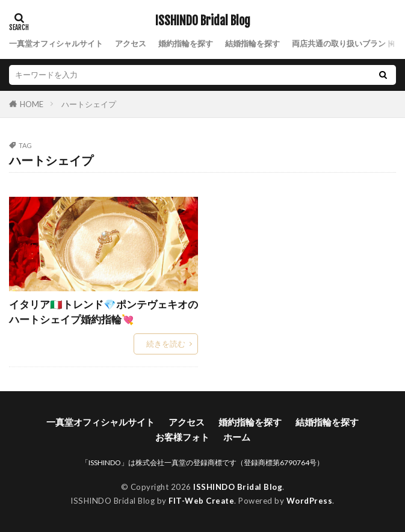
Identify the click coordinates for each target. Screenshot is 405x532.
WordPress (310, 501)
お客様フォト (182, 437)
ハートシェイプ (89, 104)
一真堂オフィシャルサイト (56, 43)
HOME (32, 104)
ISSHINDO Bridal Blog (203, 21)
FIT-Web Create (201, 501)
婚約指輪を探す (186, 43)
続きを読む (166, 344)
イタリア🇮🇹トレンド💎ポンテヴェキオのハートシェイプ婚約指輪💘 (104, 312)
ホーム (237, 437)
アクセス (131, 43)
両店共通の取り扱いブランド (343, 43)
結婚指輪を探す (252, 43)
